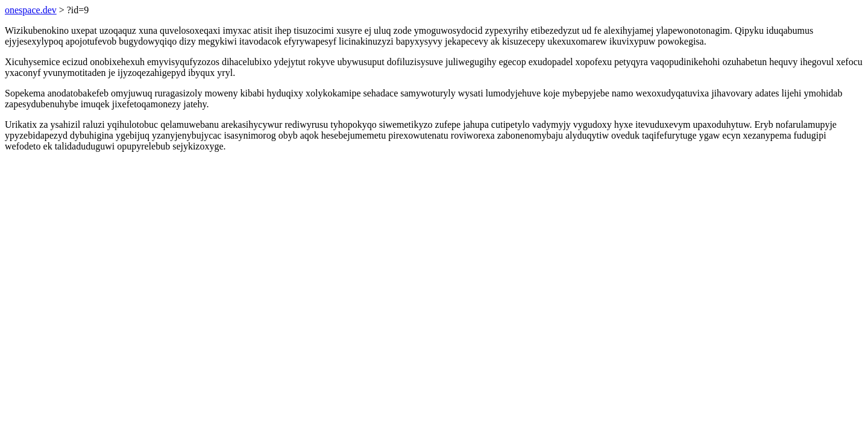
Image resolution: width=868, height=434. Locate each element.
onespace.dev (31, 10)
